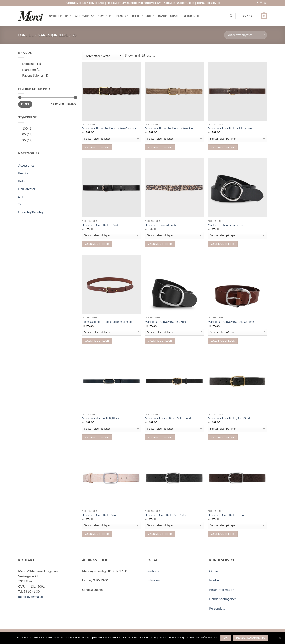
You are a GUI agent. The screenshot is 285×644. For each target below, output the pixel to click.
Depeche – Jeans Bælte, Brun (226, 515)
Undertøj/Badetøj (31, 212)
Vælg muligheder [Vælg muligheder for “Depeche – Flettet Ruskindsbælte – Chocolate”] (97, 147)
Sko (21, 196)
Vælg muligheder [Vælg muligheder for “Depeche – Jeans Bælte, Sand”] (97, 534)
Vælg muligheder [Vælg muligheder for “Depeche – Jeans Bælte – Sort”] (97, 244)
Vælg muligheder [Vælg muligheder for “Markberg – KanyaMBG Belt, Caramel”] (223, 341)
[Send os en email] (265, 3)
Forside (26, 35)
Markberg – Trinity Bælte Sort (226, 225)
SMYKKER (106, 16)
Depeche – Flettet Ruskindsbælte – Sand (170, 128)
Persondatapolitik (250, 638)
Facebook (152, 571)
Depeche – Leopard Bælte (161, 225)
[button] (253, 16)
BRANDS (162, 16)
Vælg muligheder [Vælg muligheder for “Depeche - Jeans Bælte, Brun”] (223, 534)
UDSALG (175, 16)
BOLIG (138, 16)
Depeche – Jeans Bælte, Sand (100, 515)
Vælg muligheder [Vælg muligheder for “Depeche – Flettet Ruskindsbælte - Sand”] (160, 147)
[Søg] (231, 16)
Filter (25, 104)
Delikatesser (27, 189)
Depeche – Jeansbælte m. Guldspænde (168, 418)
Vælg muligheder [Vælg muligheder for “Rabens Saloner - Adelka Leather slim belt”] (97, 341)
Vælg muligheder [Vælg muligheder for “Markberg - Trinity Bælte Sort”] (223, 244)
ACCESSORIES (85, 16)
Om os (214, 571)
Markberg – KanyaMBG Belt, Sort (165, 322)
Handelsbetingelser (223, 599)
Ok (226, 638)
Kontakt (215, 580)
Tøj (20, 204)
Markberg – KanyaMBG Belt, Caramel (231, 322)
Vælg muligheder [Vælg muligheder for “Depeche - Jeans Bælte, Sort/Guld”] (223, 437)
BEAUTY (123, 16)
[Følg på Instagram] (261, 3)
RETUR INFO (191, 16)
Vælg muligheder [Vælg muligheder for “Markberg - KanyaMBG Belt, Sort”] (160, 341)
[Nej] (280, 639)
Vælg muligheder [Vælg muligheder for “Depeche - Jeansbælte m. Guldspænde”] (160, 437)
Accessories (26, 165)
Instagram (153, 580)
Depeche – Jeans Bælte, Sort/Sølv (165, 515)
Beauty (23, 173)
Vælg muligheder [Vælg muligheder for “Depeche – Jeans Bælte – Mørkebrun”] (223, 147)
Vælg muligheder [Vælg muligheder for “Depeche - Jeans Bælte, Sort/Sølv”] (160, 534)
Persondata (217, 608)
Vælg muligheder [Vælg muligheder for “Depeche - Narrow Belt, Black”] (97, 437)
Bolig (22, 181)
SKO (150, 16)
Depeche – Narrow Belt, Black (100, 418)
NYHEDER (55, 16)
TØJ (68, 16)
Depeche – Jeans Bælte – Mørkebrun (231, 128)
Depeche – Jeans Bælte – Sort (100, 225)
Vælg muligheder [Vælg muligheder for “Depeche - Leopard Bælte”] (160, 244)
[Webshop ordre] (246, 35)
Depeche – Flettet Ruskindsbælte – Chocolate (110, 128)
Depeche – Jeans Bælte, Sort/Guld (229, 418)
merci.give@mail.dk (31, 597)
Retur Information (222, 590)
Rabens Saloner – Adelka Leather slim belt (108, 322)
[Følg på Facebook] (257, 3)
